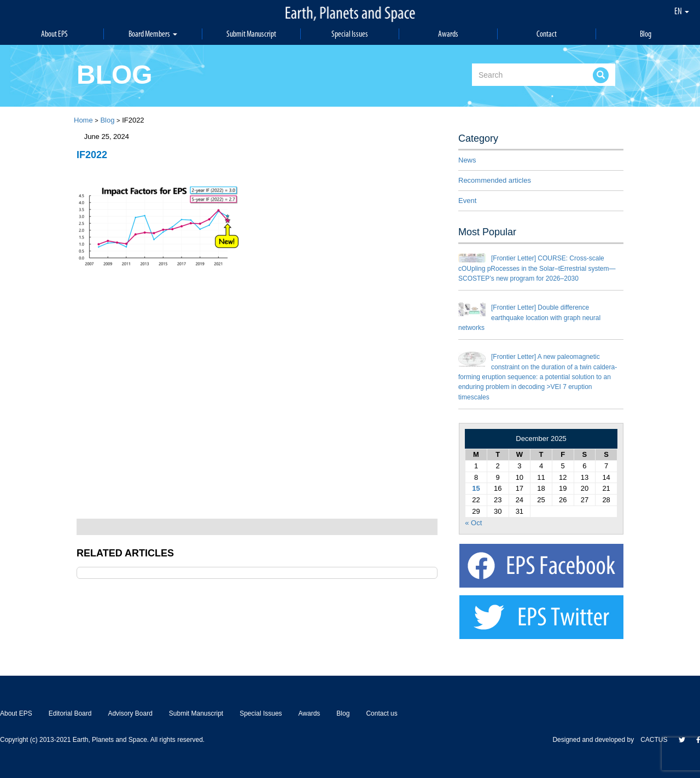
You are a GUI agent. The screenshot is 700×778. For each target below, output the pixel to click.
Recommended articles (495, 180)
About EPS (55, 34)
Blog (646, 34)
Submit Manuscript (252, 34)
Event (467, 201)
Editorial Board (70, 713)
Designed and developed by (596, 740)
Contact (547, 34)
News (467, 160)
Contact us (381, 713)
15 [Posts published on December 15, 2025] (476, 488)
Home (83, 120)
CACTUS (654, 740)
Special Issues (350, 34)
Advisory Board (130, 713)
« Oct (473, 523)
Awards (448, 34)
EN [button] (682, 11)
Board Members (153, 34)
